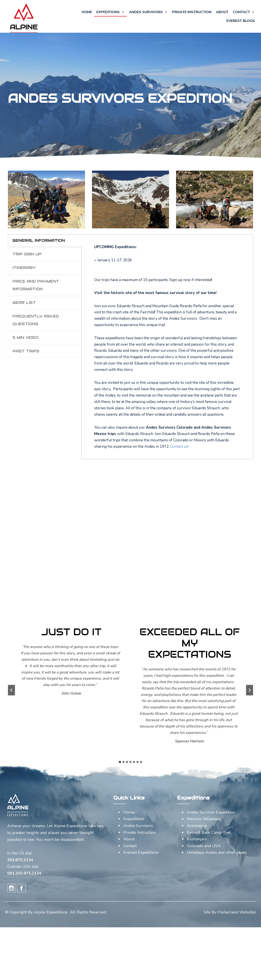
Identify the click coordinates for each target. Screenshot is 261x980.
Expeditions (110, 12)
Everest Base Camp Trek (209, 832)
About (222, 12)
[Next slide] (250, 690)
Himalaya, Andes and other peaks (217, 852)
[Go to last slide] (11, 690)
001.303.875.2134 (24, 873)
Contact (244, 12)
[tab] (45, 241)
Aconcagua (197, 826)
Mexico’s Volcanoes (204, 819)
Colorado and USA (204, 846)
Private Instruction (192, 12)
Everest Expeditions (141, 852)
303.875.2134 (20, 860)
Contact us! (179, 447)
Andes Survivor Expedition (211, 812)
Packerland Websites (237, 912)
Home (87, 12)
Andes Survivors (148, 12)
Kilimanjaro (197, 839)
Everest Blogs (241, 21)
